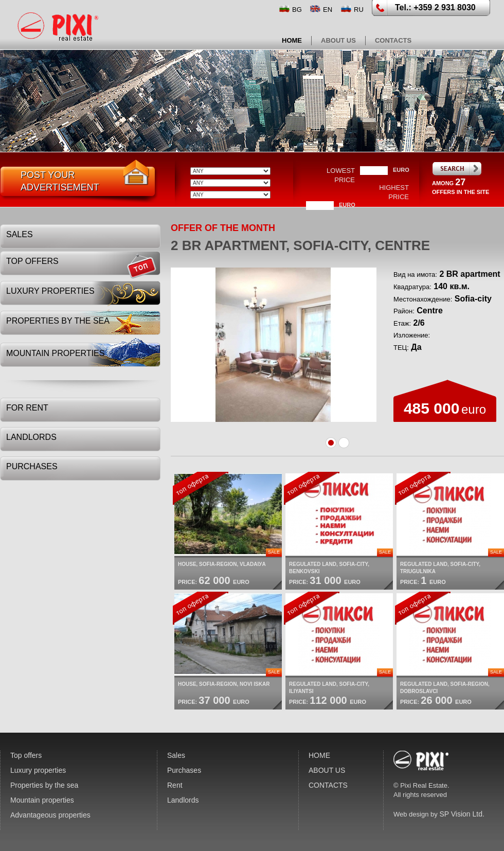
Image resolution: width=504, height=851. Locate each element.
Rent (175, 785)
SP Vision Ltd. (462, 814)
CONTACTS (393, 40)
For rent (27, 408)
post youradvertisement (60, 181)
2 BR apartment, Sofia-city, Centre (300, 245)
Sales (20, 234)
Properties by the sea (58, 321)
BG (297, 10)
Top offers (32, 261)
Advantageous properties (50, 815)
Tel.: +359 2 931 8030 (435, 7)
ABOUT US (338, 40)
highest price (394, 192)
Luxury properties (50, 291)
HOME (292, 40)
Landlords (31, 437)
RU (359, 10)
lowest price (341, 175)
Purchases (32, 466)
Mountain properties (55, 353)
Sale (274, 552)
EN (328, 10)
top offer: (201, 488)
